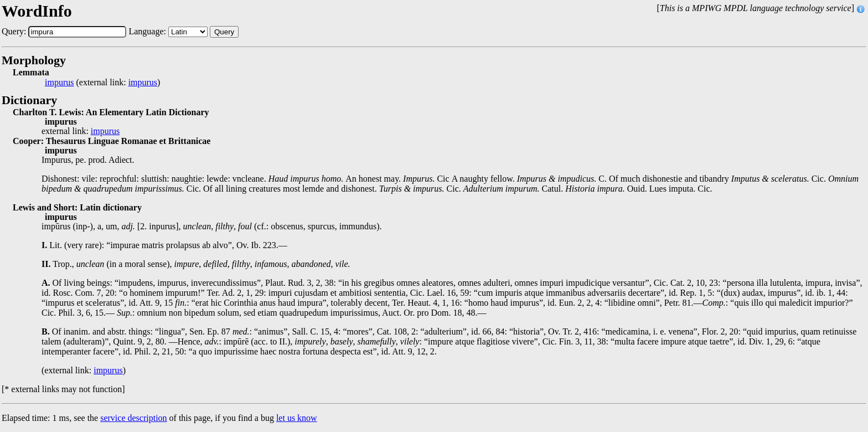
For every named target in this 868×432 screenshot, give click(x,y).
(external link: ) (102, 83)
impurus (59, 83)
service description (133, 418)
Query (224, 32)
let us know (297, 418)
